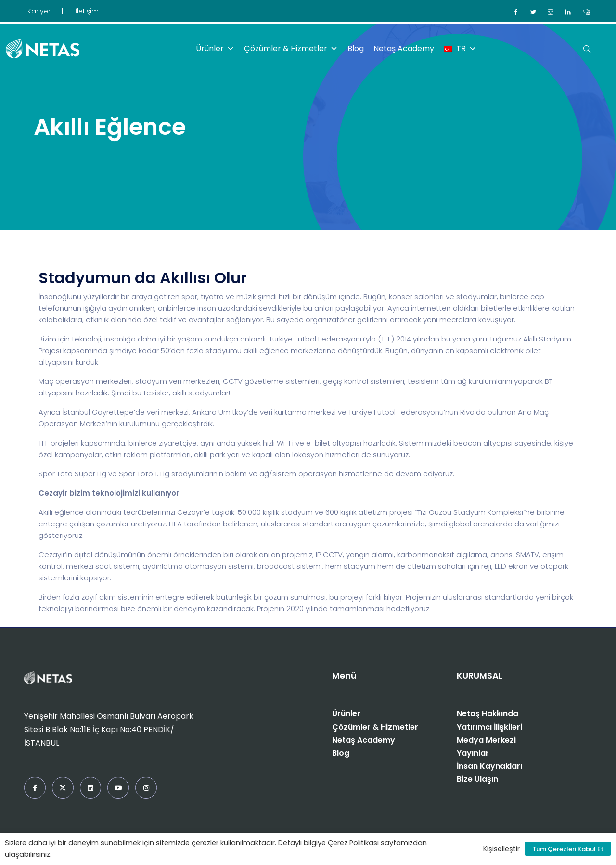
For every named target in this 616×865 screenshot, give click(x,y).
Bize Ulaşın (477, 779)
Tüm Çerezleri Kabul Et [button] (568, 849)
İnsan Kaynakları (489, 766)
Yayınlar (473, 753)
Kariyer (39, 11)
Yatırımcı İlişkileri (489, 727)
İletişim (87, 11)
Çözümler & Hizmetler (291, 49)
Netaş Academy (404, 48)
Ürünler (215, 49)
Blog (356, 48)
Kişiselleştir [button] (501, 849)
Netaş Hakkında (488, 714)
